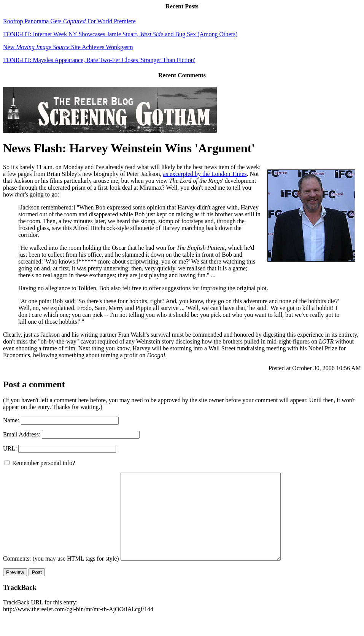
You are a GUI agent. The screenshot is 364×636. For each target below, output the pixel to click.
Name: (11, 420)
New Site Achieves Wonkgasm (68, 47)
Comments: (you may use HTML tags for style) (61, 576)
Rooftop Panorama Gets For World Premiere (69, 21)
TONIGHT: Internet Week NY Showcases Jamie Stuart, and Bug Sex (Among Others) (120, 34)
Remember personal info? (40, 463)
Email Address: (22, 434)
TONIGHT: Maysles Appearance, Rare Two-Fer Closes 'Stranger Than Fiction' (99, 60)
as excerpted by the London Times (205, 174)
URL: (10, 448)
